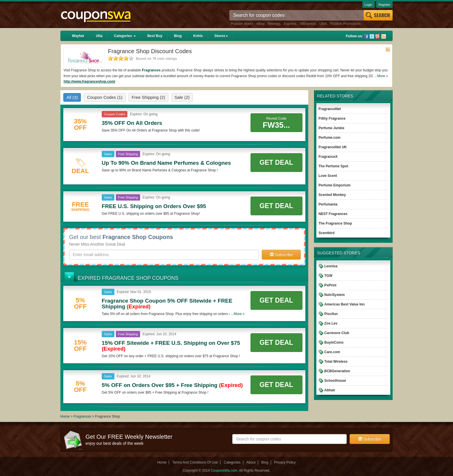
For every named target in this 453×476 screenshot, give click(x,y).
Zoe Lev (331, 323)
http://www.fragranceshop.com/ (89, 82)
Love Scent (328, 176)
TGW (328, 276)
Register (384, 5)
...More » (381, 76)
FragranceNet (330, 109)
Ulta (99, 36)
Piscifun (331, 314)
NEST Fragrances (333, 214)
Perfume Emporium (335, 185)
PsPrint (331, 285)
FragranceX (328, 157)
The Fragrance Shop (335, 223)
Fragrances (151, 70)
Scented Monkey (332, 195)
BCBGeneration (337, 371)
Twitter (372, 36)
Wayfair (78, 36)
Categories (125, 36)
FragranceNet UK (333, 147)
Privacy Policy (285, 462)
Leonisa (331, 266)
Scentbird (327, 233)
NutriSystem (335, 295)
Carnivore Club (337, 333)
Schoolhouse (335, 381)
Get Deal (276, 162)
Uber (323, 24)
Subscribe (281, 255)
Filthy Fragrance (332, 118)
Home (65, 416)
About (251, 462)
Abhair (330, 390)
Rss (384, 36)
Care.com (332, 352)
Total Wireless (336, 362)
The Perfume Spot (334, 166)
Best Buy (155, 36)
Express (290, 24)
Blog (178, 36)
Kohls (198, 36)
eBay (260, 24)
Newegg (274, 24)
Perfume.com (330, 138)
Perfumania (328, 204)
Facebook (366, 36)
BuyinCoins (334, 342)
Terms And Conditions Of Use (195, 462)
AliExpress (308, 24)
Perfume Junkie (332, 128)
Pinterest (377, 36)
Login (368, 5)
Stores (221, 36)
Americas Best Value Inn (345, 304)
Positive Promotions (345, 24)
